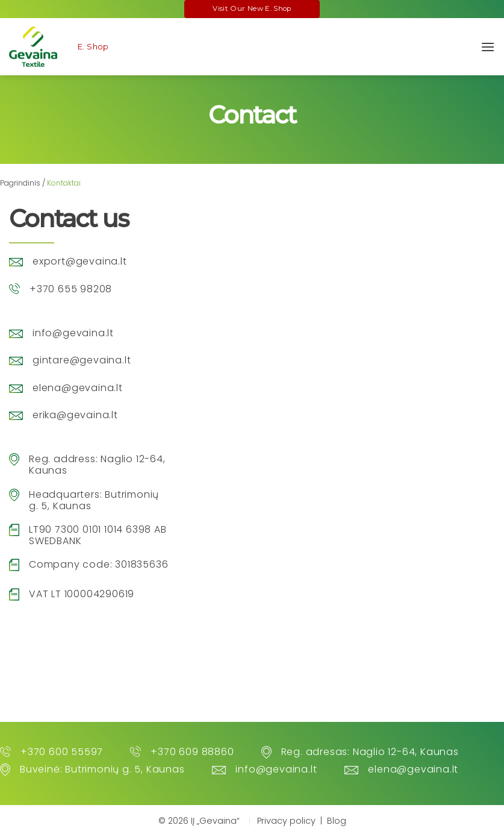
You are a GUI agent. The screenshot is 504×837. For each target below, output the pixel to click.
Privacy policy (286, 821)
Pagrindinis (20, 183)
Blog (337, 821)
